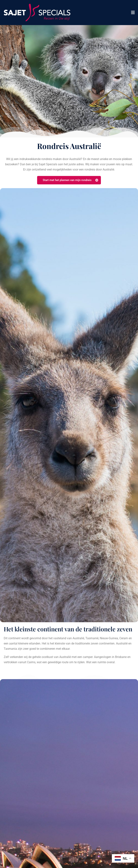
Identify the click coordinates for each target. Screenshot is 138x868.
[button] (133, 13)
